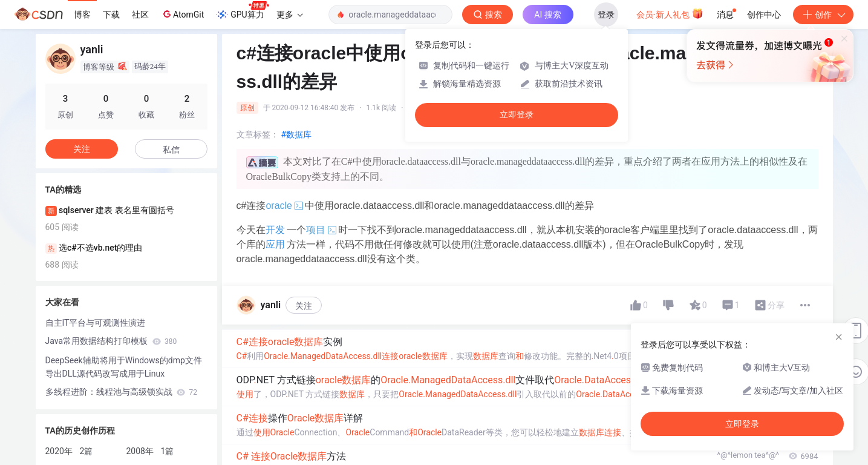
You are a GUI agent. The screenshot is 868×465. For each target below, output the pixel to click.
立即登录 (517, 115)
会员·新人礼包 (670, 13)
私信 (171, 150)
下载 (111, 15)
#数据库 (297, 134)
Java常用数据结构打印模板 (111, 341)
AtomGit (182, 14)
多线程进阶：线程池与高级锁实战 (121, 392)
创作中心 (764, 15)
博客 (82, 15)
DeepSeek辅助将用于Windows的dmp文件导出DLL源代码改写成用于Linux (124, 367)
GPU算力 (242, 11)
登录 (606, 15)
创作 (823, 15)
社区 (140, 15)
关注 (304, 306)
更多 (290, 15)
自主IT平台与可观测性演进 (96, 323)
